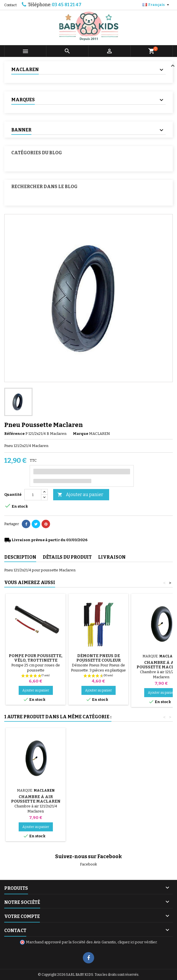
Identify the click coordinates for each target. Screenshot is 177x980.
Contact (10, 5)
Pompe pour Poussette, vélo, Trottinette (36, 658)
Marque (81, 434)
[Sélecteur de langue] (157, 5)
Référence (14, 434)
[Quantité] (33, 495)
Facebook (88, 864)
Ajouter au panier (80, 495)
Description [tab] (20, 557)
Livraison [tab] (112, 557)
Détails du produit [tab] (67, 557)
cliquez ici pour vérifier (137, 942)
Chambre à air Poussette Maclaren (36, 799)
